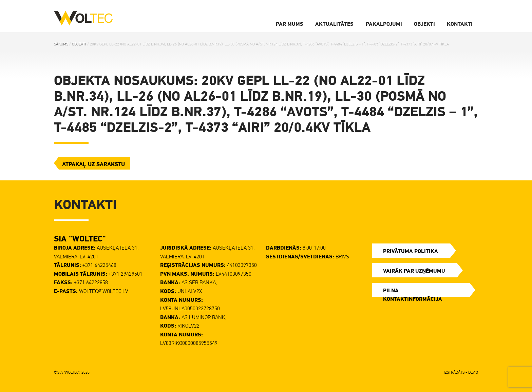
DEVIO (473, 372)
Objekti (424, 24)
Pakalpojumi (384, 24)
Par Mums (290, 24)
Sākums (61, 44)
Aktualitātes (334, 24)
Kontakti (460, 24)
